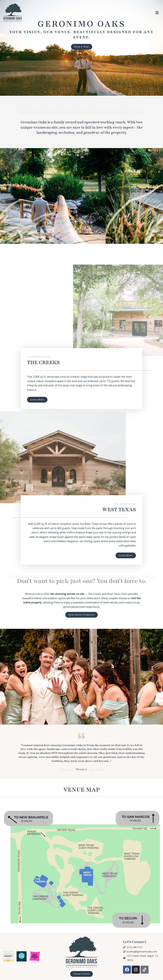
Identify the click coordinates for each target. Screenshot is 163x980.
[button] (157, 13)
